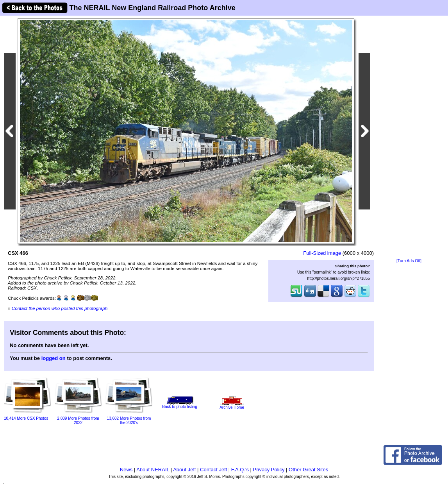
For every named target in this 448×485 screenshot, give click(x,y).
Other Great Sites (308, 470)
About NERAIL (153, 470)
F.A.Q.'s (240, 470)
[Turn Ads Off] (409, 261)
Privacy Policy (269, 470)
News (126, 470)
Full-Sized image (322, 253)
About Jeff (184, 470)
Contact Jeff (213, 470)
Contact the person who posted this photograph (60, 308)
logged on (54, 358)
